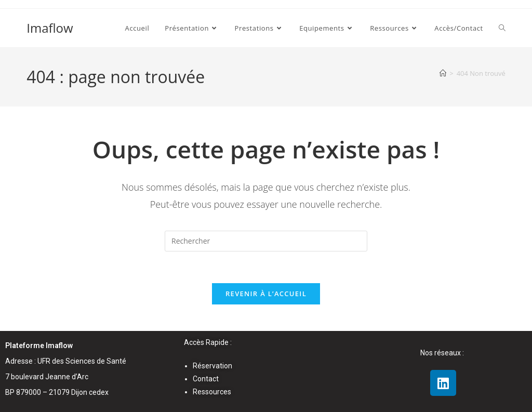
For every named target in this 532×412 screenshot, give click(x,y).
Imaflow (50, 28)
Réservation (212, 366)
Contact (206, 379)
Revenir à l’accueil (266, 294)
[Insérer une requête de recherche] (266, 241)
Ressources (212, 392)
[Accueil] (443, 73)
